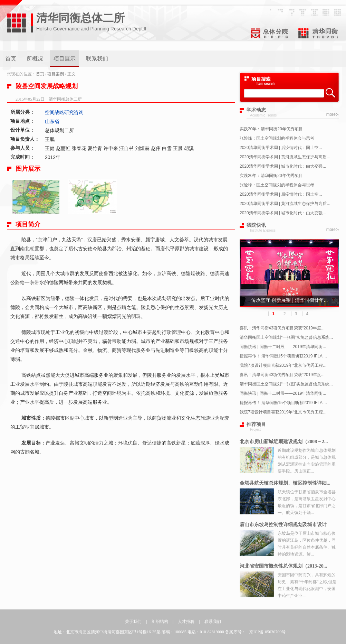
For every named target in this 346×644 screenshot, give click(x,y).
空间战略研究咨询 (64, 112)
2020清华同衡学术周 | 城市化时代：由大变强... (283, 166)
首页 (11, 59)
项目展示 (65, 59)
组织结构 (160, 622)
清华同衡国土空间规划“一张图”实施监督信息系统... (286, 337)
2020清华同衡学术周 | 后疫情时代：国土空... (281, 148)
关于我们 (133, 622)
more (331, 114)
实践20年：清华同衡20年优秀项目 (271, 129)
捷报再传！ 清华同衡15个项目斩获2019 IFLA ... (283, 356)
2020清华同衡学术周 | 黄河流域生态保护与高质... (285, 157)
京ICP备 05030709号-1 (269, 632)
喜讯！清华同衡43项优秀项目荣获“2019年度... (282, 328)
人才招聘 (186, 622)
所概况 (35, 59)
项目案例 (56, 74)
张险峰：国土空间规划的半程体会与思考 (277, 138)
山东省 (52, 121)
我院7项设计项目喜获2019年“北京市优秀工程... (283, 365)
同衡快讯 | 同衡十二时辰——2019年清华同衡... (283, 347)
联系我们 (97, 59)
